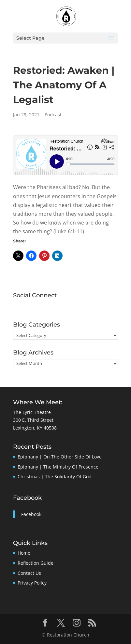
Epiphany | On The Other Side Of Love (60, 457)
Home (24, 553)
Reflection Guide (36, 563)
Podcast (53, 115)
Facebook (27, 498)
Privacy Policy (32, 583)
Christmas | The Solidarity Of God (55, 477)
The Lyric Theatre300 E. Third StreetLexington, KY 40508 (35, 420)
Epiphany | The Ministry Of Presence (58, 467)
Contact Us (29, 573)
